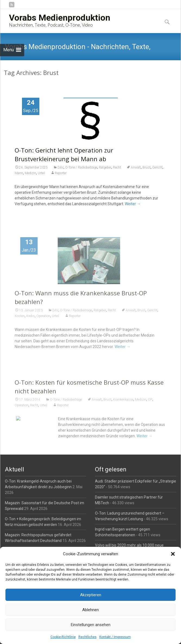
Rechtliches (88, 637)
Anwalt (136, 167)
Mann (19, 173)
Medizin (30, 173)
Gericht (157, 167)
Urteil (41, 173)
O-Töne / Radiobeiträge (81, 167)
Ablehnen (90, 610)
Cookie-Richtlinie (63, 637)
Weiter (133, 204)
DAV (61, 167)
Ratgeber (105, 167)
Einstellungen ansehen (91, 625)
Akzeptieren (91, 595)
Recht (117, 167)
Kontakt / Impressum (115, 637)
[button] (173, 554)
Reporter (61, 173)
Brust (147, 167)
